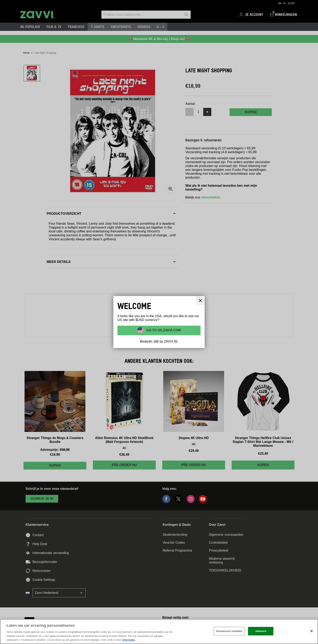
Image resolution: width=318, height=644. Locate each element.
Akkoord (261, 631)
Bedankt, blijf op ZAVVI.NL (159, 341)
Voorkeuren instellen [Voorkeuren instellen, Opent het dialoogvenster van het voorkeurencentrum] (229, 631)
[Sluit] (200, 300)
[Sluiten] (312, 631)
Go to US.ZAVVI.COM (163, 330)
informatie (129, 640)
